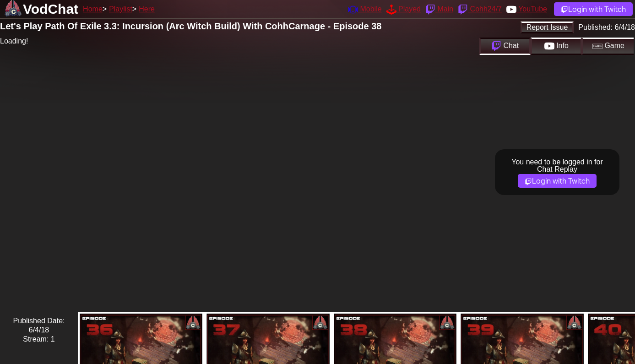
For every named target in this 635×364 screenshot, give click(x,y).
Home (93, 9)
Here (147, 9)
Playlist (121, 9)
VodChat (51, 9)
